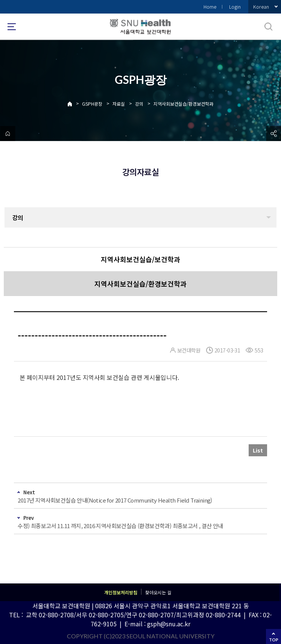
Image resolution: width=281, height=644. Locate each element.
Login (235, 7)
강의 (139, 104)
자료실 (119, 104)
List (258, 450)
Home (210, 7)
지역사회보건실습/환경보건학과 (183, 104)
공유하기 (273, 134)
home (8, 134)
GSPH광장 (92, 104)
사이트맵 (12, 27)
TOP (274, 640)
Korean (261, 7)
